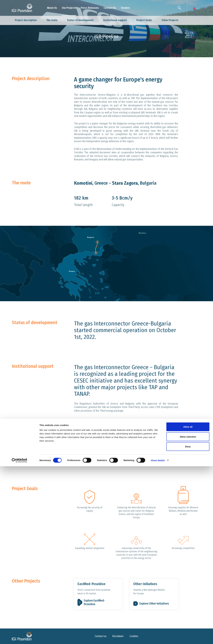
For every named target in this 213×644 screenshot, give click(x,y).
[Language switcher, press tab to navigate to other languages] (194, 8)
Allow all (188, 604)
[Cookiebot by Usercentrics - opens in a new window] (19, 638)
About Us (52, 8)
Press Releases (90, 8)
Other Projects (170, 20)
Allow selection (188, 614)
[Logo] (22, 8)
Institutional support (115, 20)
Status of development (80, 20)
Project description (26, 20)
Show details (158, 638)
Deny (188, 624)
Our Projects (69, 8)
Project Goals (144, 20)
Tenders (125, 8)
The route (52, 20)
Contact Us (110, 8)
